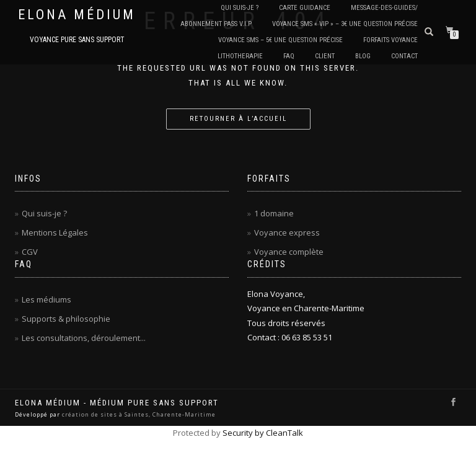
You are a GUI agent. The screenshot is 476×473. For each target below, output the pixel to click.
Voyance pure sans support (77, 40)
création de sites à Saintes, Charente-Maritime (139, 414)
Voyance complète (289, 252)
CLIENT (325, 56)
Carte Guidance (305, 8)
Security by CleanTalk (263, 433)
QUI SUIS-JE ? (240, 8)
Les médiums (46, 299)
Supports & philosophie (66, 319)
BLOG (363, 56)
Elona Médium (77, 15)
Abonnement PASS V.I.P (216, 24)
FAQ (289, 56)
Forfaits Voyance (390, 40)
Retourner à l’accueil (238, 119)
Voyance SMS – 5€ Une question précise (280, 40)
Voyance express (287, 232)
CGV (30, 252)
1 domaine (274, 213)
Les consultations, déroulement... (84, 338)
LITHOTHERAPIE (240, 56)
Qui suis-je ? (44, 213)
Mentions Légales (55, 232)
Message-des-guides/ (384, 8)
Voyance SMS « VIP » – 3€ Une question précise (345, 24)
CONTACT (404, 56)
